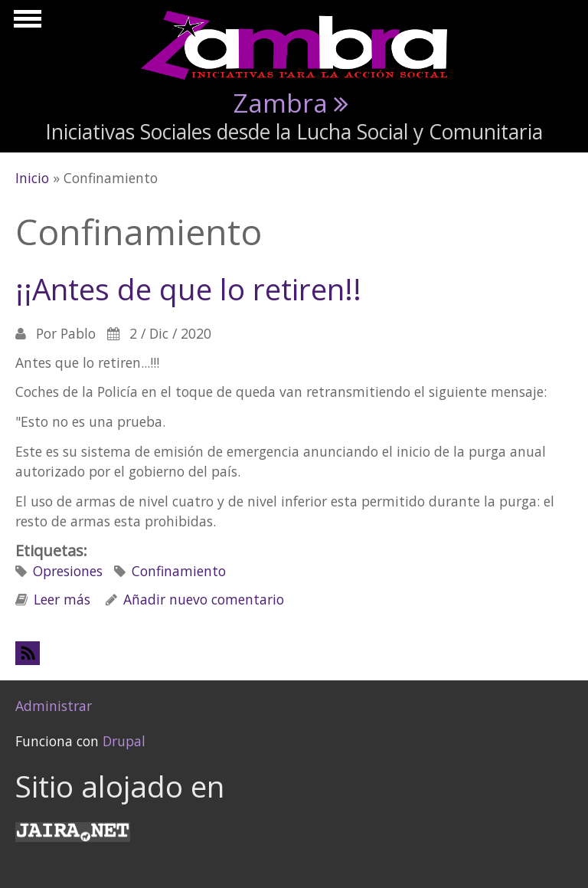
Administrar (54, 706)
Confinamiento (179, 571)
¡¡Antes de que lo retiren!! (188, 289)
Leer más (62, 599)
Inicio (32, 178)
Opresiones (68, 571)
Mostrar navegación (25, 23)
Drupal (124, 741)
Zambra (281, 103)
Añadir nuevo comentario (204, 599)
